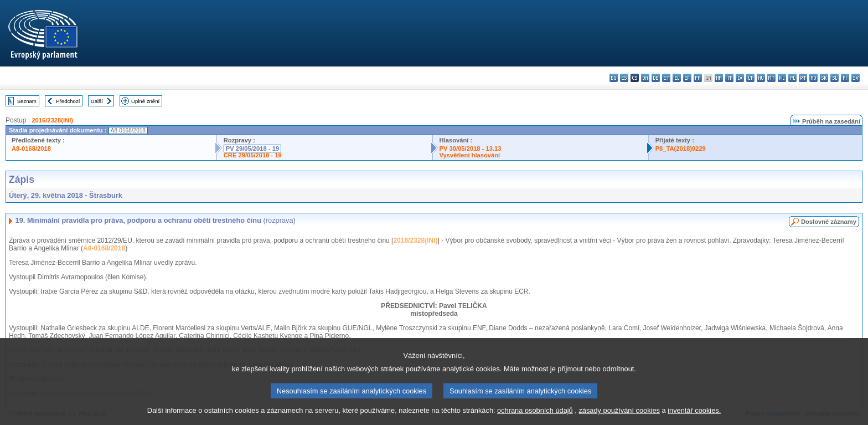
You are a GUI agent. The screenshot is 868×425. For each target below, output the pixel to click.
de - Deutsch (656, 78)
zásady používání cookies (619, 417)
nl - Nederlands (782, 78)
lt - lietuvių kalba (750, 78)
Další (97, 101)
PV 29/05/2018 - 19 (252, 149)
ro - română (813, 78)
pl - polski (792, 78)
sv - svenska (856, 78)
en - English (687, 78)
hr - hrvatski (719, 78)
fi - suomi (845, 78)
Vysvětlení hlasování (470, 155)
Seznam (27, 101)
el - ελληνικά (677, 78)
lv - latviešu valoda (740, 78)
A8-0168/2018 (31, 149)
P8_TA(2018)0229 (681, 149)
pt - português (803, 78)
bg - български (614, 78)
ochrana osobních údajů (535, 417)
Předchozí (68, 101)
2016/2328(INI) (52, 120)
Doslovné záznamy (829, 222)
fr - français (698, 78)
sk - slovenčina (824, 78)
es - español (624, 78)
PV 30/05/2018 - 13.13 (471, 149)
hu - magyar (761, 78)
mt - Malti (771, 78)
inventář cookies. (694, 417)
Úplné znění (145, 101)
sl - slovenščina (835, 78)
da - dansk (645, 78)
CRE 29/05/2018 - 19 (253, 155)
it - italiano (729, 78)
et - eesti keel (666, 78)
